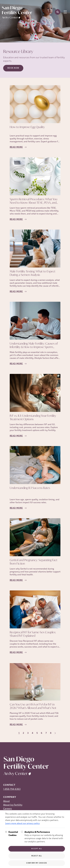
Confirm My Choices (37, 863)
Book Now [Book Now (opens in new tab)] (13, 68)
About (6, 801)
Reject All (37, 856)
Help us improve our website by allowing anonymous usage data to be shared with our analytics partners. (45, 837)
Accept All (37, 849)
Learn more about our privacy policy (22, 824)
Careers (7, 809)
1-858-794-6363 (12, 789)
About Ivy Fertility (13, 805)
